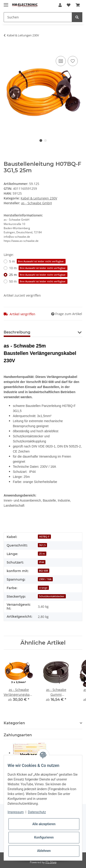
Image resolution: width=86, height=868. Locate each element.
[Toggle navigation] (6, 3)
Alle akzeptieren (44, 824)
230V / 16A (45, 579)
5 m (37, 261)
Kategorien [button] (14, 723)
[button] (60, 5)
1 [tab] (41, 140)
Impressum (16, 812)
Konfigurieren (44, 837)
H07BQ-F (44, 537)
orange (43, 588)
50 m (38, 281)
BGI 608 (43, 571)
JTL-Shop (51, 862)
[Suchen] (38, 17)
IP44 (42, 562)
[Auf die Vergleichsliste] (61, 61)
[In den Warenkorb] (7, 50)
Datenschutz (37, 812)
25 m (38, 275)
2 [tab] (45, 140)
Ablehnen (44, 851)
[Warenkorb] (78, 5)
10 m (38, 268)
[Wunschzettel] (69, 5)
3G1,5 (42, 545)
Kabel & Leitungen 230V (39, 198)
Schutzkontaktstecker (52, 596)
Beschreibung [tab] (17, 332)
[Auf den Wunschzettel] (73, 61)
